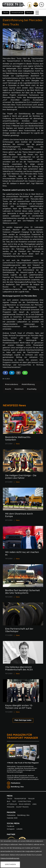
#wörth (8, 389)
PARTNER (11, 835)
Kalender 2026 (12, 818)
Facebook (11, 826)
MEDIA (10, 796)
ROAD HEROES (25, 804)
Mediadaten (16, 783)
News (18, 444)
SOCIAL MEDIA (13, 824)
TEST (14, 802)
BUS (9, 802)
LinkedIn (19, 829)
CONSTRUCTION (24, 802)
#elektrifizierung (28, 385)
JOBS (34, 804)
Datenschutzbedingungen (10, 858)
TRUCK (6, 13)
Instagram (11, 829)
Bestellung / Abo (17, 787)
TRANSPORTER (17, 13)
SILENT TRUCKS (22, 807)
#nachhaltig (32, 389)
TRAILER (29, 13)
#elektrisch (19, 389)
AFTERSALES (12, 804)
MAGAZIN (11, 807)
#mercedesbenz (12, 385)
